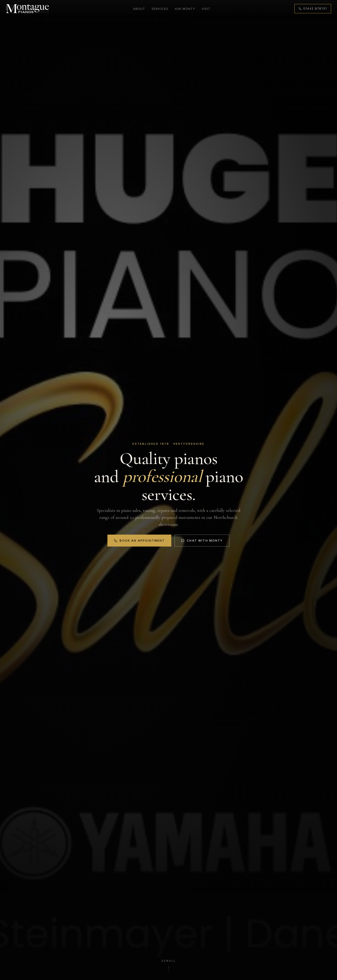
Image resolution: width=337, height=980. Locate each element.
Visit (206, 9)
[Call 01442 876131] (312, 9)
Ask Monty (185, 9)
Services (159, 9)
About (139, 9)
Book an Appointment (139, 541)
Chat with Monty (202, 541)
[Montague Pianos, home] (28, 9)
